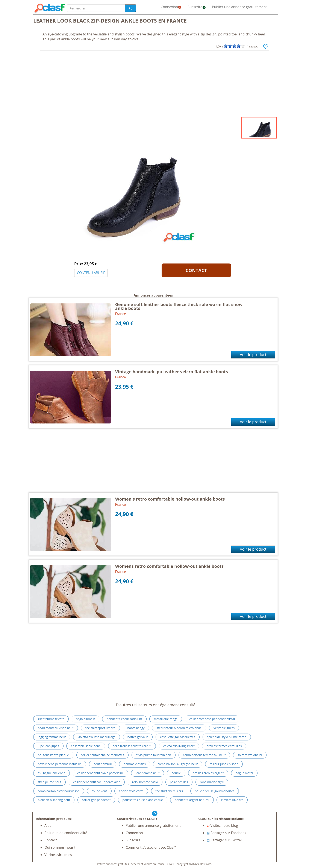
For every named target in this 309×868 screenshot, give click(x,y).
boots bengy (136, 728)
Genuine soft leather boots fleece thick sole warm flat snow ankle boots (179, 306)
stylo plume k (86, 719)
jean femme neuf (148, 773)
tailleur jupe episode (224, 764)
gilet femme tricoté (51, 719)
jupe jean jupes (48, 746)
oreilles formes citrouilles (224, 746)
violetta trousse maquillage (97, 737)
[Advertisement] (154, 85)
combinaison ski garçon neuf (178, 764)
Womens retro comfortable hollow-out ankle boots (170, 566)
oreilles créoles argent (208, 773)
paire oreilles (179, 782)
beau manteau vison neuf (56, 728)
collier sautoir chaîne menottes (102, 755)
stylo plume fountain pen (154, 755)
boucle (176, 773)
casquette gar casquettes (178, 737)
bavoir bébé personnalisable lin (60, 764)
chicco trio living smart (179, 746)
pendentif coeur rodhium (124, 719)
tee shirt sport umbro (100, 728)
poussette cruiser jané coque (143, 800)
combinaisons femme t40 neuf (204, 755)
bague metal (244, 773)
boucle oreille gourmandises (215, 791)
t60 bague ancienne (51, 773)
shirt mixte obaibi (250, 755)
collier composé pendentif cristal (212, 719)
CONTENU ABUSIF (91, 273)
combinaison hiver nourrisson (59, 791)
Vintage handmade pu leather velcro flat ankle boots (172, 372)
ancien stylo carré (131, 791)
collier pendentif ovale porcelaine (101, 773)
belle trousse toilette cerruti (132, 746)
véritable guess (224, 728)
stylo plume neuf (49, 782)
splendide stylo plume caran (227, 737)
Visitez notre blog (222, 825)
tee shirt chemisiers (169, 791)
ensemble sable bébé (86, 746)
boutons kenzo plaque (53, 755)
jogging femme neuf (52, 737)
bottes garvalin (138, 737)
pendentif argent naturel (192, 800)
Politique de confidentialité (66, 833)
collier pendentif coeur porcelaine (97, 782)
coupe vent (99, 791)
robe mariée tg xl (212, 782)
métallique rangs (166, 719)
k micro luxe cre (232, 800)
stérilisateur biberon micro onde (179, 728)
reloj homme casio (145, 782)
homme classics (135, 764)
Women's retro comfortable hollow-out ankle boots (170, 499)
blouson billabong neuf (54, 800)
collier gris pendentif (96, 800)
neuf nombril (103, 764)
